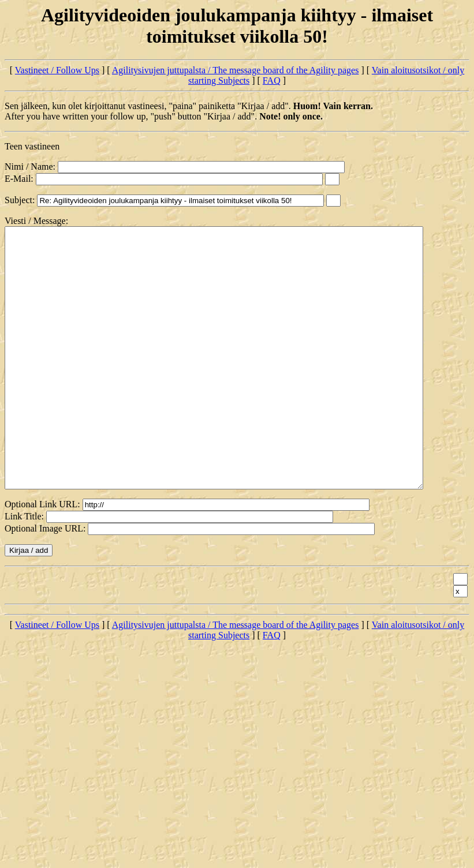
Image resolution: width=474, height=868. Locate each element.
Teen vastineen (32, 146)
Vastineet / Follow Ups (57, 70)
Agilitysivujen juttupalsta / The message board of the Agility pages (236, 70)
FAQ (272, 81)
